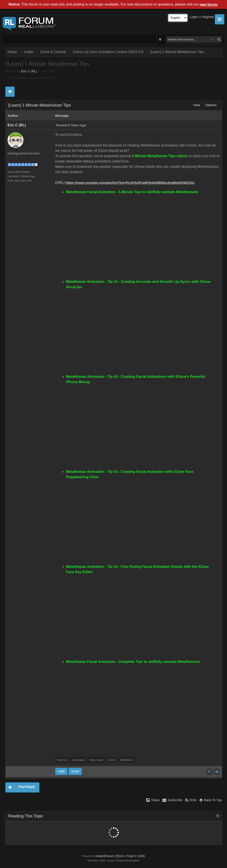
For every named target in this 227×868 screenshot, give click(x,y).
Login (194, 17)
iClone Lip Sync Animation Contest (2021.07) (108, 52)
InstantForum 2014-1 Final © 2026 (120, 856)
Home (12, 52)
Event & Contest (53, 52)
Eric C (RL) (29, 71)
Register (208, 17)
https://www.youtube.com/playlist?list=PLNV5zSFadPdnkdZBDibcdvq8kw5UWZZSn (130, 183)
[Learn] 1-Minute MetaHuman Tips (177, 52)
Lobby (29, 52)
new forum (209, 5)
